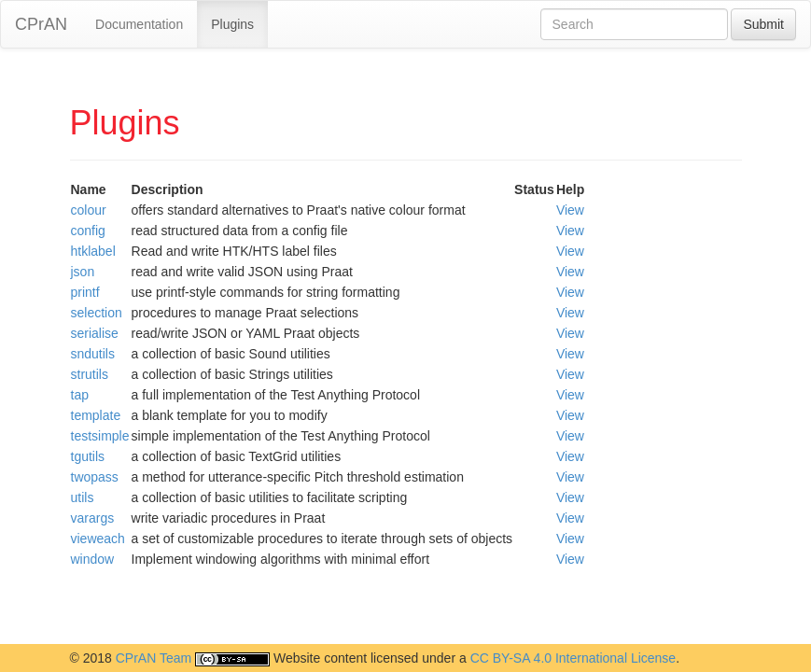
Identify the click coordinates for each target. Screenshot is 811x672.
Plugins (232, 24)
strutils (90, 374)
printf (85, 292)
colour (89, 210)
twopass (95, 477)
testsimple (100, 436)
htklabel (93, 251)
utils (83, 497)
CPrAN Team (154, 658)
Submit (763, 24)
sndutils (93, 354)
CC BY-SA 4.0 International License (573, 658)
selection (97, 313)
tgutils (88, 456)
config (88, 231)
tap (80, 395)
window (93, 559)
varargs (93, 518)
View (570, 210)
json (83, 272)
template (96, 415)
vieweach (98, 539)
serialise (95, 333)
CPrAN (41, 24)
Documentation (139, 24)
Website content (320, 658)
